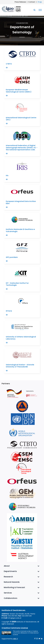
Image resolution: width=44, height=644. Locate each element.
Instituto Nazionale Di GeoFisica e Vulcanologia (20, 230)
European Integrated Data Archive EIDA (21, 202)
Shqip (40, 2)
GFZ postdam (12, 257)
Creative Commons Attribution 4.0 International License (26, 633)
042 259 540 (27, 616)
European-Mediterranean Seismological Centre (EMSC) (19, 91)
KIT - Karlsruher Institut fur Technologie (17, 284)
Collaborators (22, 23)
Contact (32, 2)
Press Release (20, 2)
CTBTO (9, 64)
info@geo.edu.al (15, 618)
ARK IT (16, 639)
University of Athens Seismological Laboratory (21, 338)
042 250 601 (13, 616)
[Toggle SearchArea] (34, 10)
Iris (7, 175)
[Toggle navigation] (40, 10)
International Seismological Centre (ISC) (21, 119)
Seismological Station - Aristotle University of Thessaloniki (20, 366)
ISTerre (9, 311)
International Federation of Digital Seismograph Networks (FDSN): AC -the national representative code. (22, 148)
